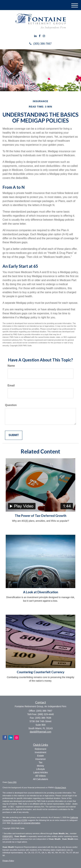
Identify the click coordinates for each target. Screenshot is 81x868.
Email (11, 385)
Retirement (40, 749)
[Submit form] (14, 435)
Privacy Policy (8, 861)
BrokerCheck (61, 788)
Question (11, 405)
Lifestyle (40, 769)
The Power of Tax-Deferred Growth (40, 516)
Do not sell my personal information (26, 823)
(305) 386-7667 (40, 44)
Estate (41, 756)
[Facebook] (40, 36)
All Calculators (40, 779)
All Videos (40, 776)
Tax (41, 762)
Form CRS (12, 782)
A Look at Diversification (41, 592)
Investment (40, 752)
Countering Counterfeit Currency (41, 672)
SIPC (11, 836)
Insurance (40, 759)
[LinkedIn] (35, 36)
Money (40, 766)
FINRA (5, 836)
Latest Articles (40, 772)
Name (11, 366)
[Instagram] (44, 36)
